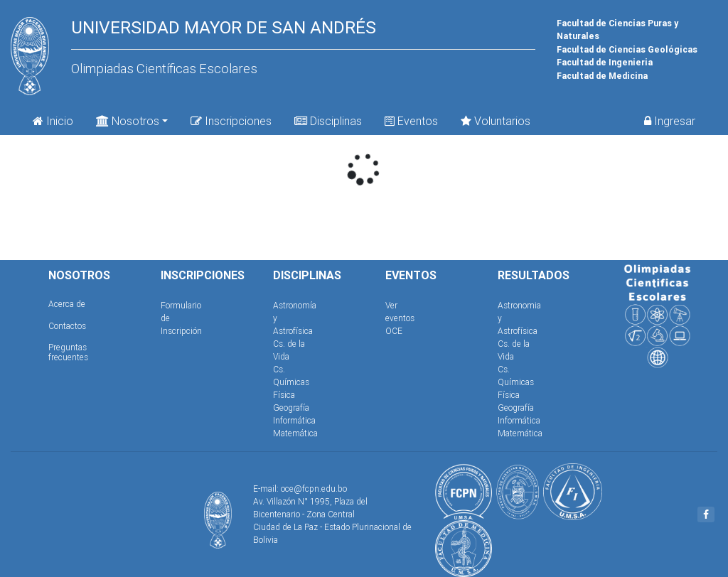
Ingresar (670, 121)
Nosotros (128, 120)
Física (284, 395)
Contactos (67, 326)
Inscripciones (231, 121)
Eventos (411, 121)
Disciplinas (328, 121)
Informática (294, 420)
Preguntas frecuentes (68, 352)
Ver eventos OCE (400, 318)
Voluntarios (496, 121)
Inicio (53, 121)
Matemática (295, 433)
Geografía (291, 408)
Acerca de (67, 304)
